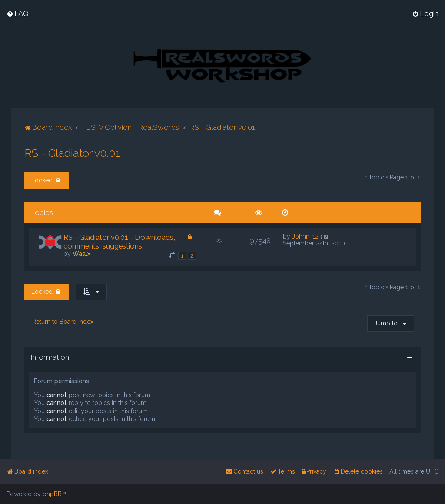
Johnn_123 (307, 236)
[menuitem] (18, 13)
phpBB (52, 494)
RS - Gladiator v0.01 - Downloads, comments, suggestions (119, 241)
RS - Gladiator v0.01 (72, 153)
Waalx (81, 253)
